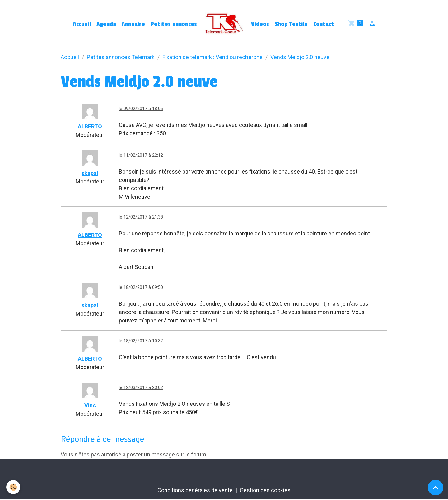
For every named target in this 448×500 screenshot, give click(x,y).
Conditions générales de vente (195, 490)
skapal (90, 173)
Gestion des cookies (265, 490)
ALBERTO (90, 126)
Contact (324, 24)
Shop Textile (291, 24)
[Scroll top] (436, 488)
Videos (260, 24)
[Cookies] (13, 487)
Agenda (106, 24)
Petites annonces (174, 24)
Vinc (90, 405)
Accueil (82, 24)
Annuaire (133, 24)
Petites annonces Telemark (121, 57)
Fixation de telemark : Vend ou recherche (212, 57)
